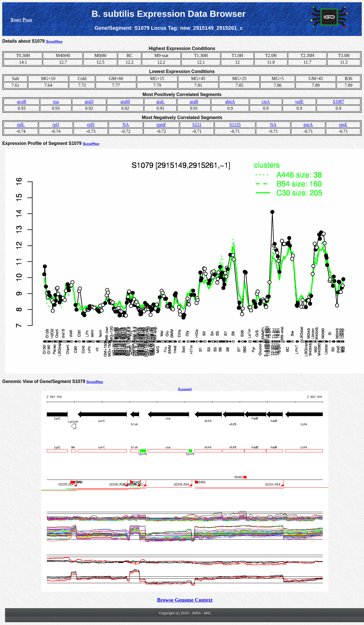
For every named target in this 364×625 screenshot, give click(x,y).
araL (160, 101)
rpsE (343, 125)
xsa (56, 101)
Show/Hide (54, 41)
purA (308, 125)
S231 (197, 125)
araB (194, 101)
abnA (230, 101)
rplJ (56, 125)
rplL (21, 125)
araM (125, 101)
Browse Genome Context (185, 600)
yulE (299, 101)
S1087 (338, 101)
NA (126, 125)
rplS (91, 125)
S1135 (235, 125)
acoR (22, 101)
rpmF (161, 125)
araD (89, 101)
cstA (266, 101)
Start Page (21, 20)
